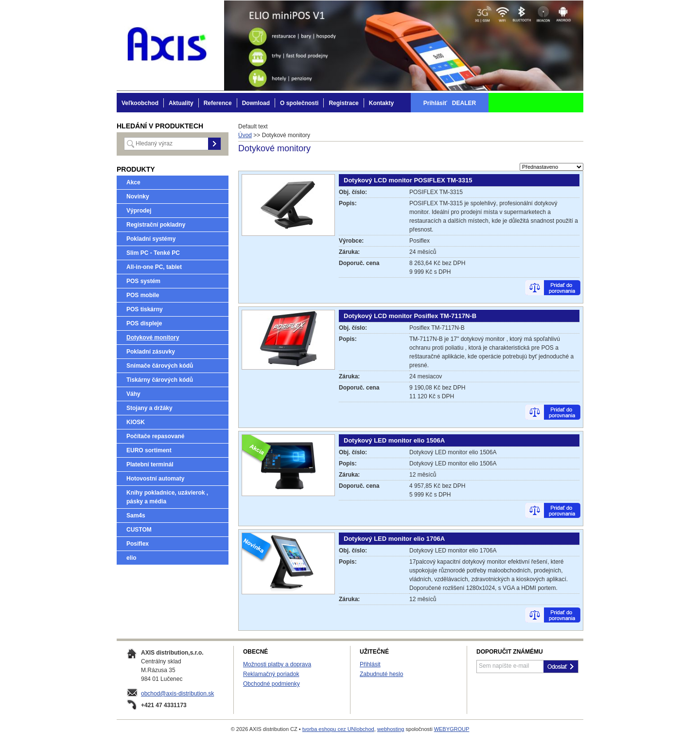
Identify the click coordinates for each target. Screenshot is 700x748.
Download (256, 103)
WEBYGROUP (452, 729)
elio (131, 558)
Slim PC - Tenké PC (153, 253)
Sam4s (136, 516)
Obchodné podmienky (271, 684)
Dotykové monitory (153, 338)
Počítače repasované (155, 436)
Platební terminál (150, 464)
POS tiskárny (145, 309)
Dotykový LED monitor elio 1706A (394, 539)
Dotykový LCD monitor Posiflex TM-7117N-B (410, 316)
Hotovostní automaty (155, 479)
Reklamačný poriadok (271, 674)
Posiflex (138, 544)
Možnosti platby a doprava (277, 664)
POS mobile (143, 295)
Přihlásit (370, 664)
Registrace (343, 103)
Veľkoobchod (140, 103)
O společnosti (299, 103)
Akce (133, 182)
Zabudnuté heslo (381, 674)
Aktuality (181, 103)
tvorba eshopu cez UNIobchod (338, 729)
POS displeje (144, 323)
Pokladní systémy (151, 239)
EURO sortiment (149, 450)
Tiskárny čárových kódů (160, 380)
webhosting (391, 729)
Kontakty (381, 103)
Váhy (133, 394)
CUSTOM (139, 530)
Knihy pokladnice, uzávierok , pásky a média (167, 497)
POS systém (143, 281)
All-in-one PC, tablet (154, 267)
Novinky (138, 196)
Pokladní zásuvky (151, 352)
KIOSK (136, 422)
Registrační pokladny (156, 225)
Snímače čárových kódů (160, 366)
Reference (218, 103)
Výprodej (139, 211)
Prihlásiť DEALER (450, 103)
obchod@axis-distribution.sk (177, 694)
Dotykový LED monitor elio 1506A (394, 440)
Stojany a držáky (149, 408)
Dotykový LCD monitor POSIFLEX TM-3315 (408, 180)
